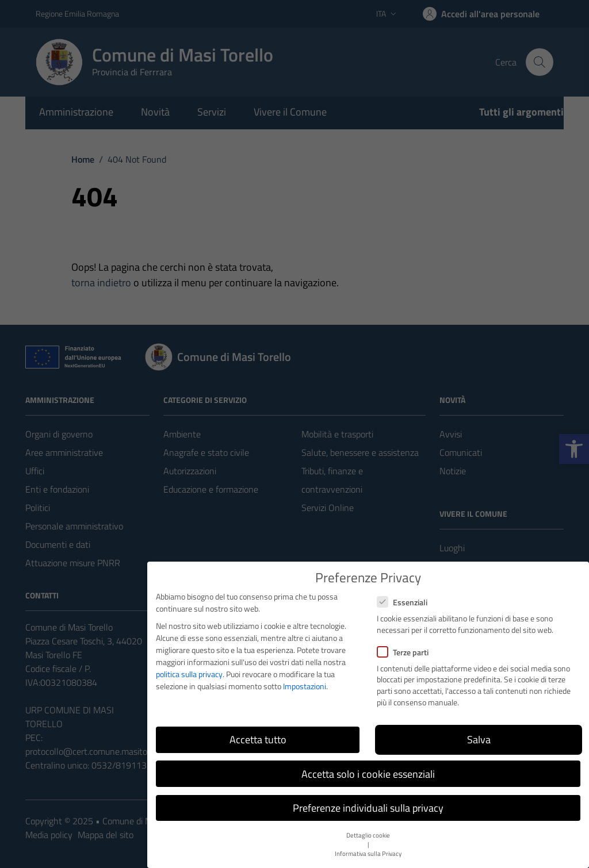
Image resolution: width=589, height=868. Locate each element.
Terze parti (403, 652)
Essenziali (402, 602)
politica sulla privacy (189, 674)
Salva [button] (479, 740)
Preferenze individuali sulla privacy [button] (368, 808)
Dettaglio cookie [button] (368, 835)
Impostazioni (305, 686)
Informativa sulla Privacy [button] (368, 854)
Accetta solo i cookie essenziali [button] (368, 774)
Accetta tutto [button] (258, 740)
